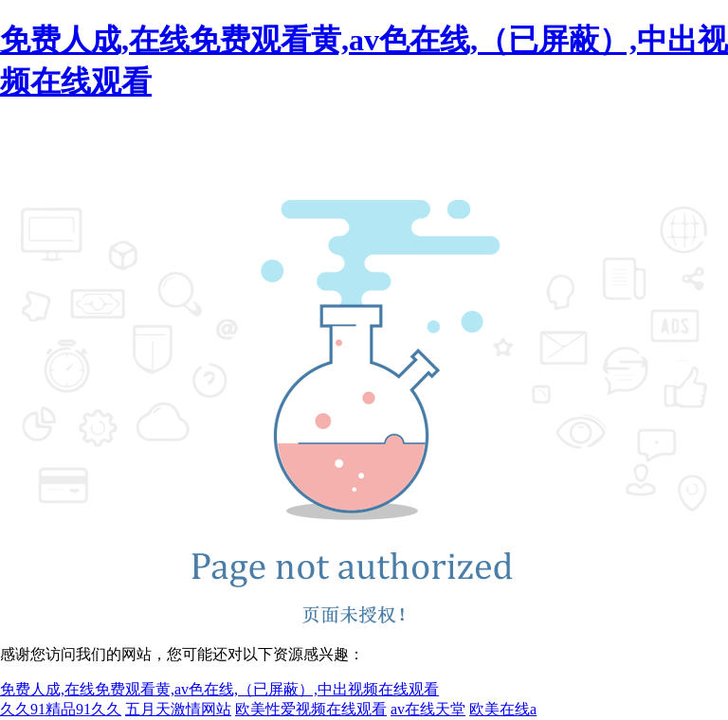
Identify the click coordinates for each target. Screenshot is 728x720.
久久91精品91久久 (61, 709)
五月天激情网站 (178, 709)
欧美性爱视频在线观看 (311, 709)
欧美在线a (503, 709)
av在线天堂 (428, 709)
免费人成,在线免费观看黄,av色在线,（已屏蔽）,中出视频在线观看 (219, 689)
